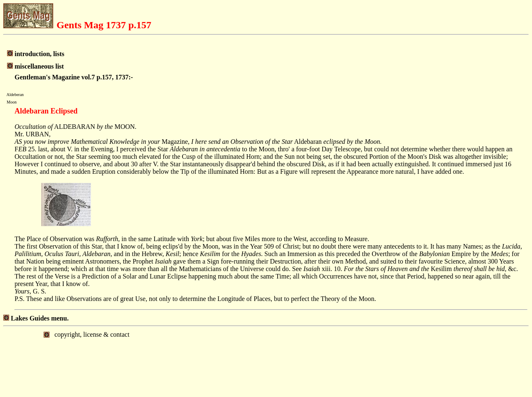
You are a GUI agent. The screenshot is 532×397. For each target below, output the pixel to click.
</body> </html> (266, 361)
